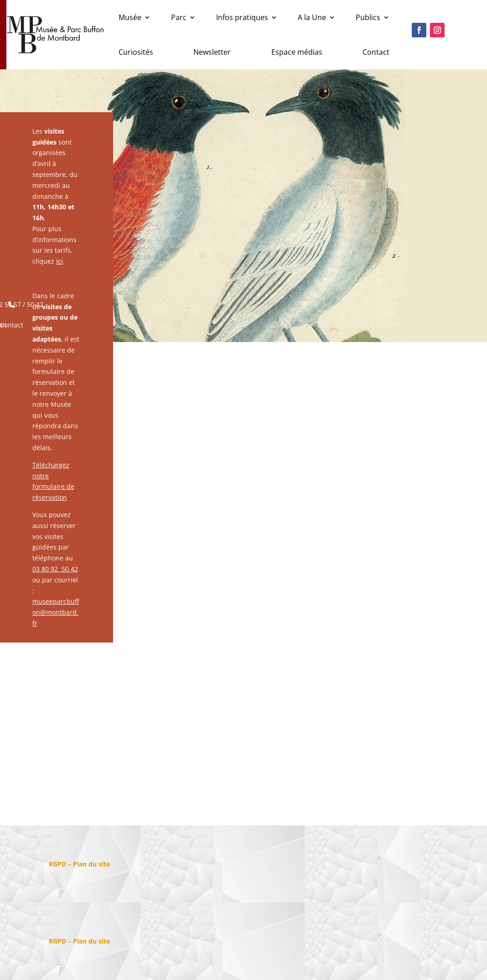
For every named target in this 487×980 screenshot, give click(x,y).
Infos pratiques (242, 17)
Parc (179, 17)
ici (60, 261)
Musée (130, 17)
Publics (368, 17)
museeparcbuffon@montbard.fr (56, 612)
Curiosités (136, 52)
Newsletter (212, 52)
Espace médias (297, 52)
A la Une (312, 17)
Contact (376, 52)
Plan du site (91, 864)
